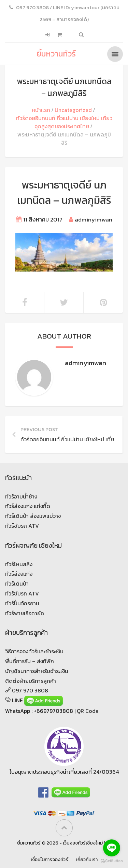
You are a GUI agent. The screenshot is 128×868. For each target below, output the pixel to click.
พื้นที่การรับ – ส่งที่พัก (30, 661)
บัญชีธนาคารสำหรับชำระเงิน (37, 671)
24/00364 (106, 772)
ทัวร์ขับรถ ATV (22, 526)
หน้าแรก (41, 110)
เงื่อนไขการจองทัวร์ (49, 859)
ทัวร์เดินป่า (17, 584)
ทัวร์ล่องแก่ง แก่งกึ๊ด (28, 506)
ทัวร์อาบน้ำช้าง (21, 496)
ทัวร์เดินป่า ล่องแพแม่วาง (33, 516)
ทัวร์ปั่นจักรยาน (22, 603)
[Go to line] (112, 848)
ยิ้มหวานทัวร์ (56, 54)
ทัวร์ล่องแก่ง (19, 574)
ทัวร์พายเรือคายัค (25, 613)
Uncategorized (73, 110)
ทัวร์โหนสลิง (19, 564)
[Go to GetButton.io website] (112, 861)
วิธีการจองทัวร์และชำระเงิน (34, 651)
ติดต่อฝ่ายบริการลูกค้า (31, 681)
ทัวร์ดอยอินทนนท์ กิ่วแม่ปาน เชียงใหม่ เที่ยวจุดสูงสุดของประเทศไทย (64, 122)
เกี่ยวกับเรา (87, 859)
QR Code (88, 711)
